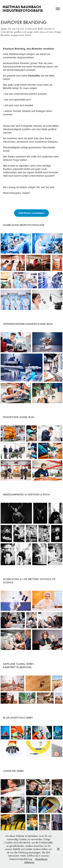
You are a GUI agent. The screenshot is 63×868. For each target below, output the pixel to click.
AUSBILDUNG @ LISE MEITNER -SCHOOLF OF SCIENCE (29, 581)
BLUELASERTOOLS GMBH (18, 718)
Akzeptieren (41, 859)
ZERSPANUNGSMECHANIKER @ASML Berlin (28, 324)
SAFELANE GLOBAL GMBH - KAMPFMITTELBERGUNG (19, 665)
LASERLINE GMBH (13, 771)
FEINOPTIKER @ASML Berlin (19, 417)
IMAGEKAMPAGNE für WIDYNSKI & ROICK (26, 494)
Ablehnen (29, 862)
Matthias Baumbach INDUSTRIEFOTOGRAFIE (23, 9)
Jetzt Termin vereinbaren (32, 213)
